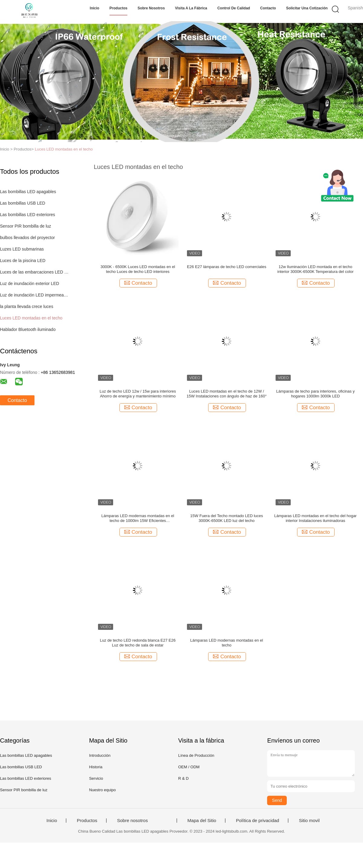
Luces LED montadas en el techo (64, 149)
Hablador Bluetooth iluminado (28, 329)
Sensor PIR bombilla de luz (26, 226)
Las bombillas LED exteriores (28, 215)
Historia (96, 767)
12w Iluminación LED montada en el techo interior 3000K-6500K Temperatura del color (316, 269)
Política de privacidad (258, 821)
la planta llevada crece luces (27, 306)
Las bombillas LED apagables (28, 192)
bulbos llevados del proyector (27, 238)
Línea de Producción (196, 755)
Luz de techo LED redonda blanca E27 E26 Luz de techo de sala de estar (138, 643)
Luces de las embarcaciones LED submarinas (34, 272)
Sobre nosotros (151, 8)
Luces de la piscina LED (23, 261)
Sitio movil (309, 821)
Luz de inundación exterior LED (29, 283)
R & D (183, 778)
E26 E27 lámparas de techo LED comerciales (227, 267)
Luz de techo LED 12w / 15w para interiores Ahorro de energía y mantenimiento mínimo (138, 394)
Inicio (95, 8)
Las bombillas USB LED (23, 203)
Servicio (96, 778)
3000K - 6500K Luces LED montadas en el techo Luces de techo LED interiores (138, 269)
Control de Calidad (234, 8)
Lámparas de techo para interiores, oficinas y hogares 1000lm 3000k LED (315, 394)
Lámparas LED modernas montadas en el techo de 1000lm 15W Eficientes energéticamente (138, 518)
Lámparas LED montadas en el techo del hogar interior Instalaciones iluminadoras (316, 518)
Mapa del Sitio (202, 821)
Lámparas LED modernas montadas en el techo (227, 643)
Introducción (100, 755)
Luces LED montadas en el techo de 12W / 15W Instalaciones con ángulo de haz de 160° (227, 394)
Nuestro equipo (102, 790)
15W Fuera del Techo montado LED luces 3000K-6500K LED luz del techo (227, 518)
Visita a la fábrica (191, 8)
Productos (118, 8)
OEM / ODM (189, 767)
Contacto (268, 8)
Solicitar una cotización (307, 8)
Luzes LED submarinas (22, 249)
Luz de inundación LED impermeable (34, 295)
